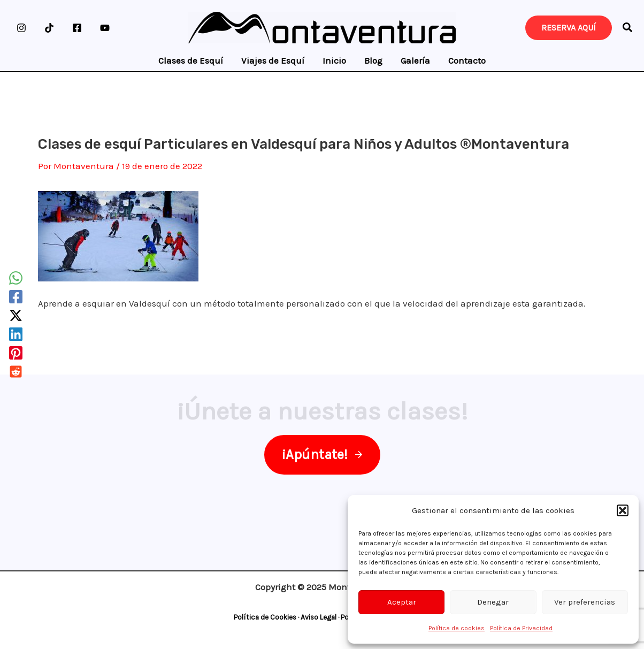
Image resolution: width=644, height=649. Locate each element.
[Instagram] (21, 28)
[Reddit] (16, 372)
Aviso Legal (319, 617)
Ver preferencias (585, 602)
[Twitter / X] (16, 315)
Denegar (493, 602)
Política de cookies (457, 628)
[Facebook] (77, 28)
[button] (623, 510)
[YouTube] (105, 28)
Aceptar (402, 602)
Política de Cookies (265, 617)
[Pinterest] (16, 353)
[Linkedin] (16, 334)
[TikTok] (49, 28)
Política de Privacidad (521, 628)
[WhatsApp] (16, 278)
